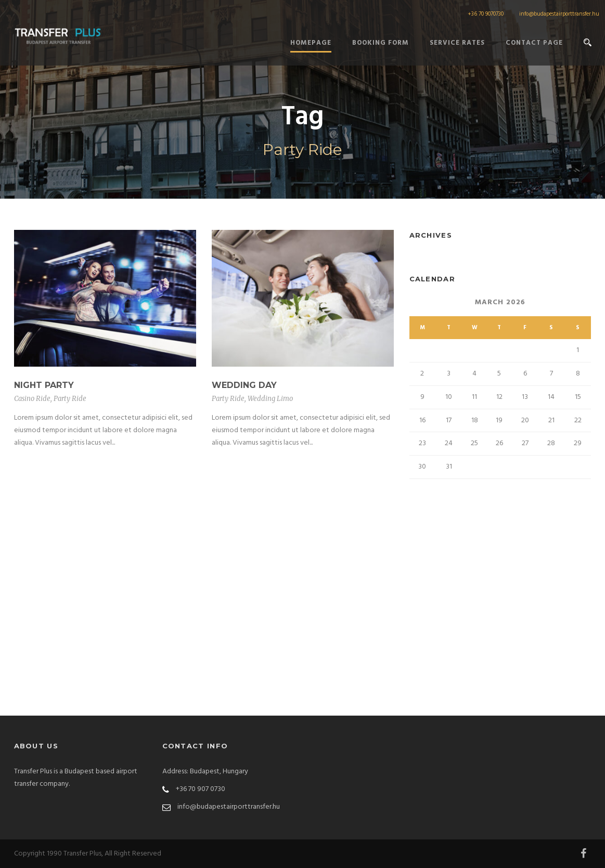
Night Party (44, 385)
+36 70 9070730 (486, 14)
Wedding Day (244, 385)
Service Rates (457, 43)
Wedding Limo (270, 399)
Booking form (381, 43)
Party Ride (70, 399)
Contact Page (534, 43)
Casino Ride (32, 399)
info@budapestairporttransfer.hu (559, 14)
